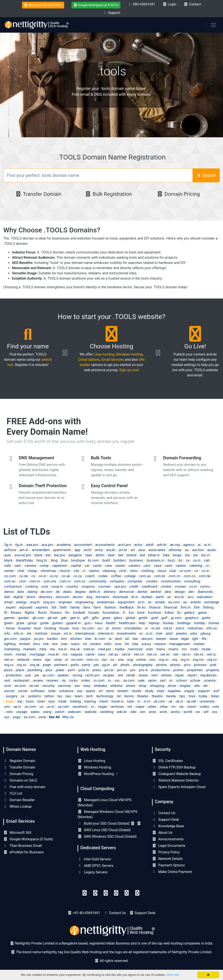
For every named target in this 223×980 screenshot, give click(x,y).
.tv (138, 701)
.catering (195, 566)
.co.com (9, 576)
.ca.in (196, 560)
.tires (191, 696)
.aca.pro (47, 545)
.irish (159, 633)
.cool (44, 586)
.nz (112, 660)
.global (130, 618)
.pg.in (106, 665)
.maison (160, 644)
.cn (196, 571)
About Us (162, 833)
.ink (29, 633)
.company (117, 581)
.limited (24, 644)
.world (187, 712)
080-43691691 (141, 4)
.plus (49, 670)
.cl (83, 571)
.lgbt (195, 639)
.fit (5, 613)
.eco (190, 597)
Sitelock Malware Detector (175, 780)
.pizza (8, 670)
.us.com (30, 707)
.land (118, 639)
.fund (140, 613)
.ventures (117, 707)
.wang (47, 712)
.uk (170, 701)
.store (110, 691)
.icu (99, 628)
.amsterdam (40, 550)
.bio (187, 555)
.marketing (12, 649)
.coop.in (57, 586)
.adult (149, 545)
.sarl (162, 680)
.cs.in (193, 586)
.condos (151, 581)
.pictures (200, 665)
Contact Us (164, 813)
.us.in (50, 707)
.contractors (13, 586)
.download (120, 597)
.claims (94, 571)
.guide (44, 623)
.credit (133, 586)
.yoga (16, 717)
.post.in (83, 670)
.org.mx (198, 660)
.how (75, 628)
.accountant (83, 545)
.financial (170, 607)
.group (32, 623)
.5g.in (8, 545)
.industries (195, 628)
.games (9, 618)
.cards (97, 566)
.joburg (205, 633)
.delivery (109, 592)
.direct (30, 597)
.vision (191, 707)
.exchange (211, 602)
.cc (207, 566)
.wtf (205, 712)
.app (77, 550)
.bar (48, 555)
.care (108, 566)
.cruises (180, 586)
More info (173, 975)
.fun (131, 613)
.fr (124, 613)
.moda (205, 649)
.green (8, 623)
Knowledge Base (168, 826)
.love (118, 644)
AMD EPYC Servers (95, 866)
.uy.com (63, 707)
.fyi (178, 613)
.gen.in (74, 618)
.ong (129, 660)
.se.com (20, 686)
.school (181, 680)
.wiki (133, 712)
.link (46, 644)
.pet (96, 665)
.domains (102, 597)
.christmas (48, 571)
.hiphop (154, 623)
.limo (36, 644)
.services (64, 686)
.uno (7, 707)
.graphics (191, 618)
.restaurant (21, 680)
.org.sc (21, 665)
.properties (194, 670)
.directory (45, 597)
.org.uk (34, 665)
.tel (118, 696)
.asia (141, 550)
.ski (205, 686)
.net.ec (165, 654)
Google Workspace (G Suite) (28, 839)
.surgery (11, 696)
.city (76, 571)
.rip (63, 680)
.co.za (77, 576)
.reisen (143, 675)
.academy (63, 545)
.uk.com (159, 701)
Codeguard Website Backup (177, 774)
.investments (126, 633)
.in (146, 628)
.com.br (159, 576)
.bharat (131, 555)
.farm (97, 607)
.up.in (17, 707)
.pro (133, 670)
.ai (199, 545)
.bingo (177, 555)
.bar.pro (59, 555)
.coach (90, 576)
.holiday (199, 623)
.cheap (32, 571)
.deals (67, 592)
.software (37, 691)
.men (149, 649)
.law (135, 639)
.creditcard (149, 586)
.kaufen (52, 639)
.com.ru (65, 581)
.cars (146, 566)
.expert (10, 607)
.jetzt (169, 633)
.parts (74, 665)
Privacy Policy (166, 852)
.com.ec (9, 581)
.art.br (122, 550)
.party (86, 665)
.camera (30, 566)
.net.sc (8, 660)
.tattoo (49, 696)
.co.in (42, 576)
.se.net (34, 686)
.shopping (157, 686)
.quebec (63, 675)
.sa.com (128, 680)
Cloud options (89, 360)
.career (120, 566)
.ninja (57, 660)
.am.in (24, 550)
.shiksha (116, 686)
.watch (59, 712)
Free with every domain (24, 787)
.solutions (66, 691)
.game (202, 613)
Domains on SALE (20, 780)
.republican (208, 675)
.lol (84, 644)
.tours (29, 701)
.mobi (194, 649)
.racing (77, 675)
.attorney (175, 550)
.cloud (161, 571)
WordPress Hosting (98, 774)
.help (142, 623)
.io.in (149, 633)
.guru (87, 623)
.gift (85, 618)
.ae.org (174, 545)
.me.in (62, 649)
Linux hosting (104, 354)
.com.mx (49, 581)
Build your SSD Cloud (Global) (109, 823)
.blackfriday (24, 560)
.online (141, 660)
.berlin (100, 555)
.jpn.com (10, 639)
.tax (59, 696)
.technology (104, 696)
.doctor (77, 597)
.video (152, 707)
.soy (79, 691)
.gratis (206, 618)
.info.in (18, 633)
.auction (198, 550)
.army (98, 550)
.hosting (50, 628)
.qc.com (48, 675)
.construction (170, 581)
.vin (173, 707)
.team (78, 696)
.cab (206, 560)
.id (107, 628)
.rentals (166, 675)
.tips (182, 696)
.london (95, 644)
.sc (171, 680)
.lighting (9, 644)
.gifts (95, 618)
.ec (169, 597)
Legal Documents (169, 846)
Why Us (68, 717)
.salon (152, 680)
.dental (142, 592)
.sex (77, 686)
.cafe (7, 566)
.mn (184, 649)
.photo (125, 665)
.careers (134, 566)
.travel (103, 701)
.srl (100, 691)
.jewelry (181, 633)
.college (130, 576)
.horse (10, 628)
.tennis (128, 696)
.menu (160, 649)
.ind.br (168, 628)
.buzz (171, 560)
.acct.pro (124, 545)
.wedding (106, 712)
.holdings (183, 623)
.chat (20, 571)
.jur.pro (38, 639)
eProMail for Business (23, 852)
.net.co (152, 654)
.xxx (214, 712)
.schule (195, 680)
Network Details (167, 859)
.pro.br (109, 670)
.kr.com (100, 639)
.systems (34, 696)
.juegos (25, 639)
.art (132, 550)
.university (207, 701)
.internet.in (105, 633)
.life (204, 639)
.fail (53, 607)
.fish (196, 607)
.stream (122, 691)
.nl (66, 660)
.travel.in (117, 701)
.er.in (141, 602)
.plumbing (35, 670)
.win (142, 712)
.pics (187, 665)
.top (19, 701)
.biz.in (205, 555)
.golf (164, 618)
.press (96, 670)
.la (110, 639)
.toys (51, 701)
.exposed (25, 607)
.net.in (186, 654)
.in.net (155, 628)
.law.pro (146, 639)
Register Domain (19, 761)
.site (196, 686)
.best (111, 555)
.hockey (168, 623)
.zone (42, 717)
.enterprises (105, 602)
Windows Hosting (94, 767)
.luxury (146, 644)
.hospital (24, 628)
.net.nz (198, 654)
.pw (36, 675)
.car (87, 566)
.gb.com (38, 618)
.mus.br (53, 654)
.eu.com (173, 602)
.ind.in (180, 628)
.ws (197, 712)
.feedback (126, 607)
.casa (157, 566)
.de (57, 592)
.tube (130, 701)
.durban (146, 597)
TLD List (13, 793)
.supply (189, 691)
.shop (142, 686)
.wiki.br (121, 712)
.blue (64, 560)
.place (20, 670)
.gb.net (52, 618)
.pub (28, 675)
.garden (23, 618)
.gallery (189, 613)
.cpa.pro (120, 586)
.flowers (56, 613)
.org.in (185, 660)
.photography (142, 665)
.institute (41, 633)
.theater (142, 696)
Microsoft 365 (17, 833)
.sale (141, 680)
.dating (32, 592)
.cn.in (205, 571)
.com (22, 581)
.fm (67, 613)
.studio (136, 691)
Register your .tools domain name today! (111, 88)
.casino (180, 566)
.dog (89, 597)
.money (20, 654)
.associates (156, 550)
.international (84, 633)
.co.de (23, 576)
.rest (7, 680)
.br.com (93, 560)
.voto (9, 712)
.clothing (147, 571)
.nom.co (92, 660)
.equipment (126, 602)
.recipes (108, 675)
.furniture (154, 613)
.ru (109, 680)
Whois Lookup (17, 806)
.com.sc (79, 581)
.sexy (86, 686)
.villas (163, 707)
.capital (75, 566)
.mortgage (37, 654)
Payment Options (168, 865)
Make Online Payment (172, 872)
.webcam (74, 712)
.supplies (174, 691)
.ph (115, 665)
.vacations (79, 707)
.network (23, 660)
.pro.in (143, 670)
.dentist (155, 592)
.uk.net (191, 701)
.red (120, 675)
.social (22, 691)
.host (37, 628)
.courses (104, 586)
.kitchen (76, 639)
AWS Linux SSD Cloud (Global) (104, 830)
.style (160, 691)
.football (79, 613)
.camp (44, 566)
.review (37, 680)
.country (72, 586)
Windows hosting (129, 354)
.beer (88, 555)
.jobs (193, 633)
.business (136, 560)
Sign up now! (129, 370)
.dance (8, 592)
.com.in (34, 581)
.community (97, 581)
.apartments (62, 550)
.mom (8, 654)
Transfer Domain (38, 194)
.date (20, 592)
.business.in (155, 560)
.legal (184, 639)
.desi (167, 592)
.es (149, 602)
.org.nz (212, 660)
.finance (154, 607)
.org (174, 660)
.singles (185, 686)
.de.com (46, 592)
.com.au (145, 576)
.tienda (171, 696)
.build (106, 560)
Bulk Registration (108, 194)
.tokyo (215, 696)
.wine (152, 712)
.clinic (133, 571)
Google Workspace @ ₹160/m (96, 5)
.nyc (104, 660)
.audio (211, 550)
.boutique (77, 560)
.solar (51, 691)
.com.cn (174, 576)
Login (169, 4)
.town (41, 701)
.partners (60, 665)
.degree (80, 592)
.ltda (135, 644)
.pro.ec (122, 670)
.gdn (63, 618)
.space (90, 691)
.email (8, 602)
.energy (21, 602)
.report (192, 675)
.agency (188, 545)
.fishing (208, 607)
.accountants (104, 545)
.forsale (93, 613)
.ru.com (99, 680)
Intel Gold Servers (94, 859)
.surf (216, 691)
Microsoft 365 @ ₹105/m (43, 5)
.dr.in (134, 597)
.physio (175, 665)
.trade (62, 701)
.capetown (59, 566)
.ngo (47, 660)
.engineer (65, 602)
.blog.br (41, 560)
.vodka (204, 707)
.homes (214, 623)
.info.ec (211, 628)
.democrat (126, 592)
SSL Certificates (167, 761)
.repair (179, 675)
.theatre (157, 696)
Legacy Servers (92, 872)
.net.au (113, 654)
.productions (160, 670)
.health (110, 623)
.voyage (21, 712)
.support (203, 691)
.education (204, 597)
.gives (106, 618)
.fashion (110, 607)
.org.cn (163, 660)
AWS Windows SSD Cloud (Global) (107, 837)
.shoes (130, 686)
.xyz (6, 717)
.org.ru (8, 665)
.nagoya (76, 654)
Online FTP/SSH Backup (174, 767)
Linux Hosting (91, 761)
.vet (129, 707)
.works (175, 712)
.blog (54, 560)
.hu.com (88, 628)
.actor (138, 545)
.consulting (192, 581)
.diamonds (205, 592)
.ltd (126, 644)
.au (186, 550)
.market (198, 644)
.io (140, 633)
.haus (98, 623)
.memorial (135, 649)
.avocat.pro (22, 555)
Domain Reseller (19, 800)
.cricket (166, 586)
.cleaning (109, 571)
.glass (118, 618)
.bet (120, 555)
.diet (7, 597)
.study (149, 691)
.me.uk (75, 649)
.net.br (126, 654)
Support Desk (166, 820)
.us (41, 707)
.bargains (75, 555)
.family (74, 607)
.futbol (169, 613)
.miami (173, 649)
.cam (17, 566)
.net (175, 654)
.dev (191, 592)
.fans (86, 607)
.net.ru (211, 654)
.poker (60, 670)
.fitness (15, 613)
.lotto (107, 644)
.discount (62, 597)
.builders (119, 560)
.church (65, 571)
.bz (180, 560)
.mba (42, 649)
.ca (187, 560)
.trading (75, 701)
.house (64, 628)
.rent (154, 675)
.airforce (10, 550)
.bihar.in (154, 555)
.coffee (116, 576)
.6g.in (19, 545)
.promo (178, 670)
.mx (64, 654)
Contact (192, 4)
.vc (92, 707)
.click (122, 571)
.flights (29, 613)
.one (120, 660)
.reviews (52, 680)
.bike (166, 555)
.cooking (31, 586)
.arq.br (110, 550)
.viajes (139, 707)
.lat (127, 639)
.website (90, 712)
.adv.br (161, 545)
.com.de (204, 576)
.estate (160, 602)
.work (163, 712)
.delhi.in (94, 592)
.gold (154, 618)
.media (119, 649)
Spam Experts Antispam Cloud (179, 787)
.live (54, 644)
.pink (213, 665)
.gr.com (176, 618)
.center (9, 571)
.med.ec (89, 649)
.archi (87, 550)
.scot (7, 686)
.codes (102, 576)
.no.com (77, 660)
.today (203, 696)
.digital (18, 597)
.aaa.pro (32, 545)
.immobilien (133, 628)
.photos (161, 665)
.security (48, 686)
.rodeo (85, 680)
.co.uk (65, 576)
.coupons (88, 586)
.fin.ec (141, 607)
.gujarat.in (73, 623)
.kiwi (88, 639)
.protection (13, 675)
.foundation (111, 613)
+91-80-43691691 (86, 913)
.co (33, 576)
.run (117, 680)
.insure (55, 633)
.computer (135, 581)
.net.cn (139, 654)
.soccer (9, 691)
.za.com (29, 717)
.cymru (204, 586)
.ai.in (207, 545)
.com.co (189, 576)
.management (179, 644)
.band (38, 555)
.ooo (152, 660)
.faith (63, 607)
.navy (101, 654)
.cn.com (185, 571)
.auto (7, 555)
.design (179, 592)
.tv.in (146, 701)
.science (209, 680)
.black (8, 560)
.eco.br (179, 597)
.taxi (68, 696)
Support (111, 13)
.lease (173, 639)
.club (172, 571)
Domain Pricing (178, 194)
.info (7, 633)
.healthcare (127, 623)
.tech (89, 696)
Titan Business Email (23, 846)
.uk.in (179, 701)
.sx (22, 696)
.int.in (67, 633)
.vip (181, 707)
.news (37, 660)
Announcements (168, 839)
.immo (116, 628)
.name (90, 654)
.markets (29, 649)
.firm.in (185, 607)
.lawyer (161, 639)
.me (52, 649)
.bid (142, 555)
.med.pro (104, 649)
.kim (64, 639)
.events (195, 602)
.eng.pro (49, 602)
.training (90, 701)
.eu (185, 602)
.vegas (102, 707)
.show (171, 686)
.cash (168, 566)
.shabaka (100, 686)
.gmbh (143, 618)
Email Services (113, 360)
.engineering (84, 602)
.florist (42, 613)
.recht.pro (92, 675)
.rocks (73, 680)
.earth (159, 597)
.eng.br (35, 602)
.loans (75, 644)
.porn (71, 670)
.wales (35, 712)
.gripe (20, 623)
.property (212, 670)
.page (46, 665)
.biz (195, 555)
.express (41, 607)
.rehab (130, 675)
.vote (215, 707)
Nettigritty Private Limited (192, 952)
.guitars (57, 623)
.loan (64, 644)
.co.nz (53, 576)
